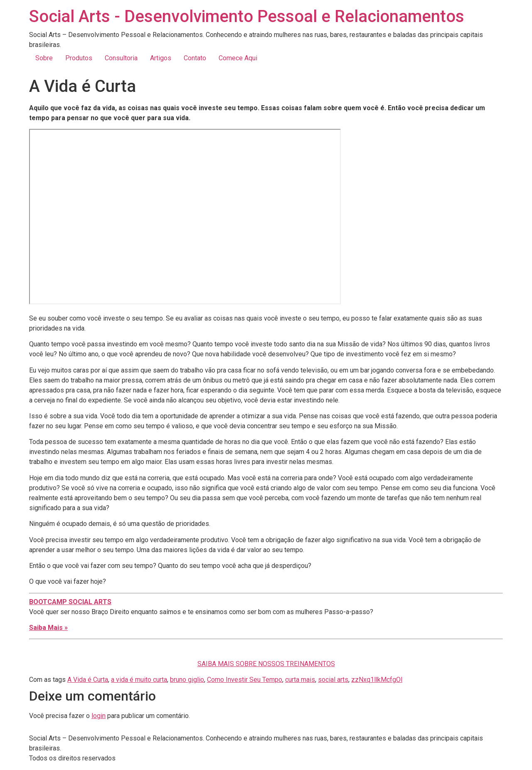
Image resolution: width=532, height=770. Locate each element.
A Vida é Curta (88, 680)
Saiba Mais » (48, 628)
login (99, 716)
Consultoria (121, 58)
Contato (195, 58)
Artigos (161, 58)
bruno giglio (187, 680)
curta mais (300, 680)
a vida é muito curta (139, 680)
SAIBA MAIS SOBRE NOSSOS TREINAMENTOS (266, 664)
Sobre (44, 58)
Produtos (79, 58)
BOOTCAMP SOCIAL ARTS (70, 602)
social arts (333, 680)
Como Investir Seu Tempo (245, 680)
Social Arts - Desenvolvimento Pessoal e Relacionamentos (247, 16)
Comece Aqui (238, 58)
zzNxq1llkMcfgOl (377, 680)
